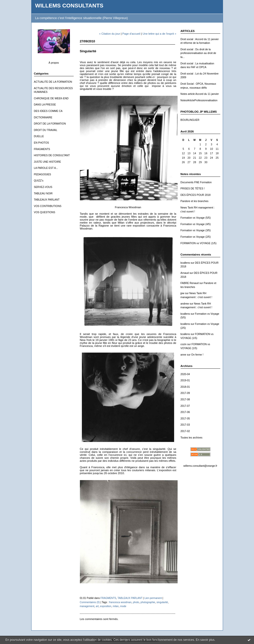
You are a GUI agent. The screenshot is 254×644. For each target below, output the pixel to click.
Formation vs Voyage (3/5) (196, 230)
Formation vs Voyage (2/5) (196, 237)
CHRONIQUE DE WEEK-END (51, 98)
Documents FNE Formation (196, 182)
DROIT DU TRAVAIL (46, 130)
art (97, 606)
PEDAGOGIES (43, 174)
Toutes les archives (191, 438)
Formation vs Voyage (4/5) (196, 224)
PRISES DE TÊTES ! (193, 189)
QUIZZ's (39, 181)
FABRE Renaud (190, 283)
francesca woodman (120, 602)
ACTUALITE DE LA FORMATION (53, 82)
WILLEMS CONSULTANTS (69, 6)
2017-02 (185, 431)
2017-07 (185, 406)
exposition (106, 606)
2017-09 (185, 393)
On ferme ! (197, 355)
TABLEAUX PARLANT (47, 200)
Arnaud (185, 273)
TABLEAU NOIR (43, 193)
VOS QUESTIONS (45, 212)
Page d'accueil (131, 34)
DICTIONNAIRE (43, 117)
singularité (162, 602)
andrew (185, 304)
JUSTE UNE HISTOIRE (48, 162)
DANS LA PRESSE (45, 105)
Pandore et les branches (195, 201)
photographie (148, 602)
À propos (54, 63)
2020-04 (185, 374)
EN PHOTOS (42, 143)
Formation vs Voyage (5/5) (196, 218)
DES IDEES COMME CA (48, 111)
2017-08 (185, 399)
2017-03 (185, 425)
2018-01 (185, 387)
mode (123, 606)
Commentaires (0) (90, 602)
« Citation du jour (110, 34)
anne (183, 355)
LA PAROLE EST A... (46, 168)
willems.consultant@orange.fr (200, 466)
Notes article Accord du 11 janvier (200, 94)
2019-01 (185, 380)
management (87, 606)
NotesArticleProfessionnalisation (199, 100)
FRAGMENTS (42, 149)
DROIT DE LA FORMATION (50, 124)
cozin (184, 344)
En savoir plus (205, 640)
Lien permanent (153, 598)
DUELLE (39, 136)
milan (116, 606)
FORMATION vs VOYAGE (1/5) (199, 243)
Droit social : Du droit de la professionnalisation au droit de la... (198, 53)
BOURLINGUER (190, 120)
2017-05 (185, 419)
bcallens (185, 263)
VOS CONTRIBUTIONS (48, 206)
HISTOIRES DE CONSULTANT (52, 155)
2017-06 (185, 412)
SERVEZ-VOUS (43, 187)
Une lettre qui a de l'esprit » (159, 34)
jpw (183, 293)
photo (136, 602)
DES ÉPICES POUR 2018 (196, 195)
